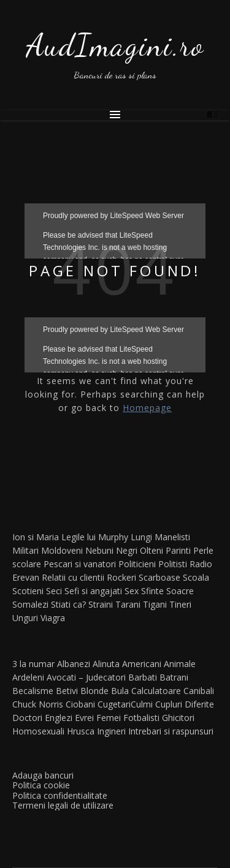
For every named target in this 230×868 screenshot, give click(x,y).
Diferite (199, 704)
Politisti (173, 564)
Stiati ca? (68, 604)
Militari (25, 550)
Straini (101, 604)
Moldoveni (62, 550)
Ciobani (80, 704)
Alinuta (106, 664)
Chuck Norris (38, 704)
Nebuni (99, 550)
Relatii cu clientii (73, 577)
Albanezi (74, 664)
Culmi (142, 704)
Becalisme (33, 691)
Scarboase (159, 577)
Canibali (199, 691)
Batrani (174, 677)
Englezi (59, 718)
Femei (109, 718)
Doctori (27, 718)
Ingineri (111, 731)
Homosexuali (38, 731)
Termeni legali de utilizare (63, 805)
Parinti (178, 550)
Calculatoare (156, 691)
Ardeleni (28, 677)
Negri (127, 550)
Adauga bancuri (43, 775)
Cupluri (169, 704)
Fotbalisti (141, 718)
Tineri (180, 604)
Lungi (141, 537)
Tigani (155, 604)
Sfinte (152, 591)
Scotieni (28, 591)
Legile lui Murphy (95, 537)
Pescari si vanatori (80, 564)
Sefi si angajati (93, 591)
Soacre (180, 591)
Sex (132, 591)
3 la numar (33, 664)
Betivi (67, 691)
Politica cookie (41, 785)
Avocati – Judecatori (86, 677)
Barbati (143, 677)
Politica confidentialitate (60, 795)
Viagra (53, 618)
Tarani (128, 604)
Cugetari (114, 704)
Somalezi (30, 604)
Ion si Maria (36, 537)
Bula (120, 691)
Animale (180, 664)
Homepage (147, 408)
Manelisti (172, 537)
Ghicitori (178, 718)
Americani (142, 664)
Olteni (151, 550)
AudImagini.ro (115, 45)
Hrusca (81, 731)
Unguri (25, 618)
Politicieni (137, 564)
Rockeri (121, 577)
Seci (54, 591)
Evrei (84, 718)
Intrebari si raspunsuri (171, 731)
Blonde (94, 691)
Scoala (196, 577)
